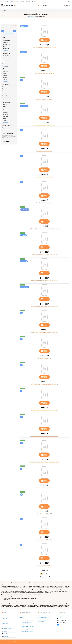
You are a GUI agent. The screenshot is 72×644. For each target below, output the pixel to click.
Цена (4, 28)
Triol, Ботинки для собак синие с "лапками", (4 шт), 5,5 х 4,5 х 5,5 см (44, 306)
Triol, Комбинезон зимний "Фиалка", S (44, 566)
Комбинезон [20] (6, 40)
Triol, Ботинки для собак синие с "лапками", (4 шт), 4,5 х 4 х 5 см (44, 281)
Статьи (5, 631)
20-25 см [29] (5, 56)
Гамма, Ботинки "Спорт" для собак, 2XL (44, 177)
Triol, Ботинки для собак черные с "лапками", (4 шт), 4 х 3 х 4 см (44, 255)
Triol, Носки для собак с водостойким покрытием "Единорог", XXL (44, 332)
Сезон (4, 100)
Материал (5, 69)
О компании (6, 634)
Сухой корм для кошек (27, 620)
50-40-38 (43, 5)
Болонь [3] (5, 75)
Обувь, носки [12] (6, 44)
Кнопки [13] (5, 87)
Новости (6, 626)
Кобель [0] (5, 95)
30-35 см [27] (5, 60)
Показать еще (45, 570)
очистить (13, 25)
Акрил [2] (4, 77)
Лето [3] (4, 107)
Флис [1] (4, 79)
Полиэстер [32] (6, 71)
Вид (3, 38)
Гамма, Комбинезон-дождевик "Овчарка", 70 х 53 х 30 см (44, 47)
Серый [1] (5, 121)
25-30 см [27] (5, 58)
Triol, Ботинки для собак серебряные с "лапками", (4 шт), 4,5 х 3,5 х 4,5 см (44, 229)
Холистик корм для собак (28, 632)
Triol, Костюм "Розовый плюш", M (44, 358)
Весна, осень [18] (6, 102)
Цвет (4, 110)
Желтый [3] (5, 116)
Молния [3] (5, 91)
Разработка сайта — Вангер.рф (64, 641)
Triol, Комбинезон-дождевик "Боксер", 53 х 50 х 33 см (44, 125)
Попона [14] (5, 42)
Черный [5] (5, 114)
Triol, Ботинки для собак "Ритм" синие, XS (44, 99)
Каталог (33, 16)
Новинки (12, 1)
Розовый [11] (5, 112)
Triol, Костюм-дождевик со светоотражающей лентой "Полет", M (44, 384)
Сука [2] (4, 93)
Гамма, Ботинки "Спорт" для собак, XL (44, 151)
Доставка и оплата (20, 1)
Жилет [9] (5, 46)
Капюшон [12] (5, 89)
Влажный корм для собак (28, 627)
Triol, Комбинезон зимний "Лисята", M (44, 514)
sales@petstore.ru (62, 616)
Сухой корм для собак (27, 629)
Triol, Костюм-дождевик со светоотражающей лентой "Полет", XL (44, 436)
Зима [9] (4, 105)
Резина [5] (5, 73)
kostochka (8, 6)
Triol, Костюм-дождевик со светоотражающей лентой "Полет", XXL (44, 462)
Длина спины (6, 53)
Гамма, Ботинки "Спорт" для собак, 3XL (44, 203)
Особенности (6, 84)
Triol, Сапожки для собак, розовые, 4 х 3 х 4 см (44, 73)
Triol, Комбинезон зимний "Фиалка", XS (44, 540)
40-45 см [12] (5, 64)
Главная (29, 16)
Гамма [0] (4, 130)
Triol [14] (4, 128)
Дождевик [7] (5, 48)
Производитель (6, 125)
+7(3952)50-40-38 (62, 618)
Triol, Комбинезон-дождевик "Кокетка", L (44, 488)
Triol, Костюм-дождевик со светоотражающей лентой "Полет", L (44, 410)
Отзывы (5, 619)
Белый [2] (5, 118)
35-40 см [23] (5, 62)
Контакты (28, 1)
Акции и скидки (4, 1)
